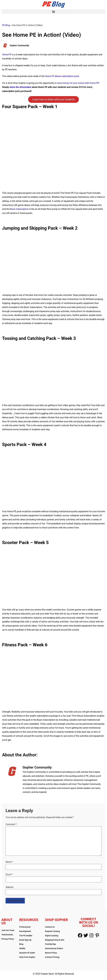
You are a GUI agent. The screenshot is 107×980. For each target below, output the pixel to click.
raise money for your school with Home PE (78, 83)
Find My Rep (50, 944)
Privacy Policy (8, 939)
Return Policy (51, 953)
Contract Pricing (52, 957)
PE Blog (6, 25)
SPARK (22, 948)
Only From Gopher (27, 957)
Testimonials (7, 935)
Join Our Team (8, 930)
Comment (11, 824)
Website (9, 887)
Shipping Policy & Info (55, 940)
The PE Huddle (26, 936)
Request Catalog (52, 931)
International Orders (54, 948)
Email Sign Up (25, 940)
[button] (53, 12)
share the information (20, 87)
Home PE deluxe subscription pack (62, 76)
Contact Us (50, 927)
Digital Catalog (52, 936)
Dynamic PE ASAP (27, 953)
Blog (21, 944)
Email (9, 875)
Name (9, 862)
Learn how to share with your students (53, 99)
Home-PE (7, 55)
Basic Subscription (19, 209)
